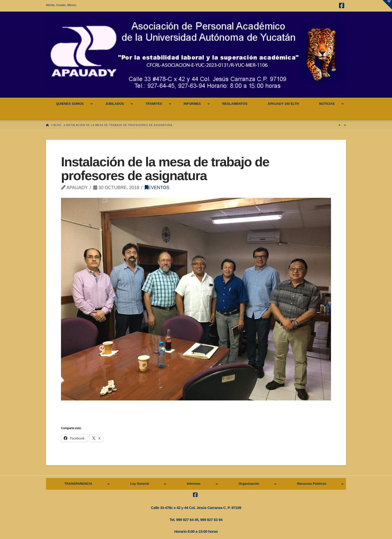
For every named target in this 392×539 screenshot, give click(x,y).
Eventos (157, 188)
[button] (387, 5)
